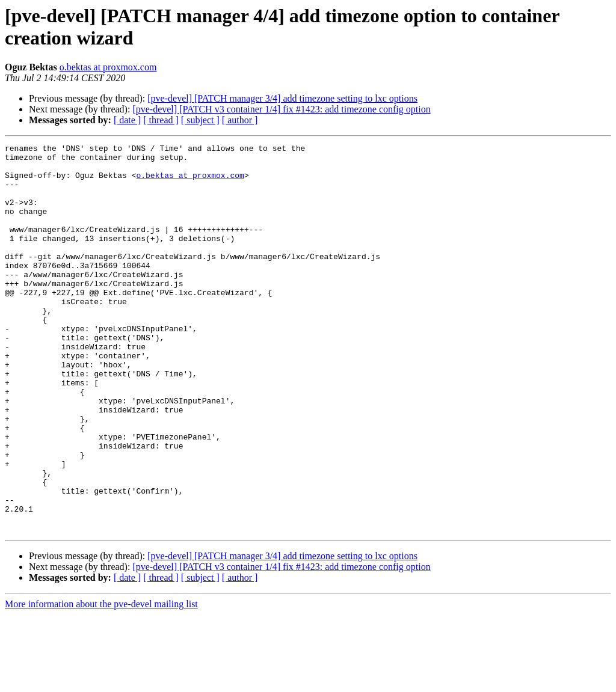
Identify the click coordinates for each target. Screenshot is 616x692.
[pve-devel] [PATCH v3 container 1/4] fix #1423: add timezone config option (281, 109)
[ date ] (127, 120)
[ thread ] (161, 120)
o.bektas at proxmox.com (108, 67)
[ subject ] (200, 120)
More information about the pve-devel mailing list (101, 681)
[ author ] (240, 120)
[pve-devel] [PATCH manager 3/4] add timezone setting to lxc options (282, 98)
